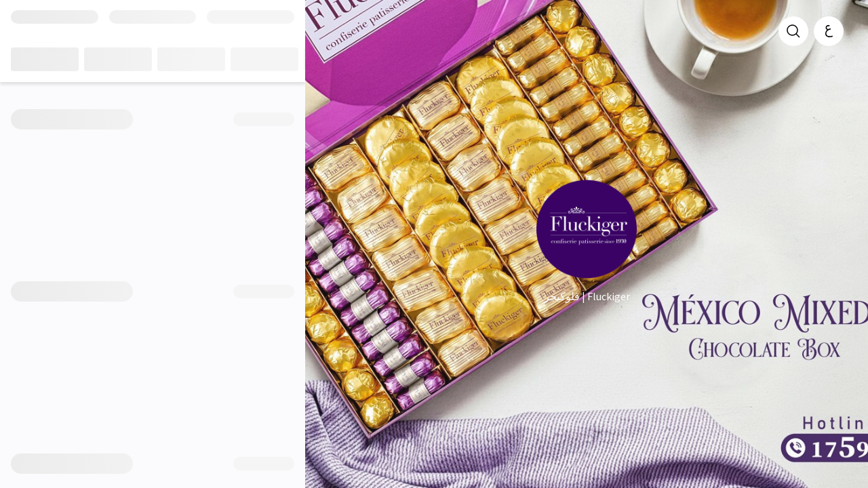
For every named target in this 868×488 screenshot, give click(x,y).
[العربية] (829, 31)
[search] (793, 31)
